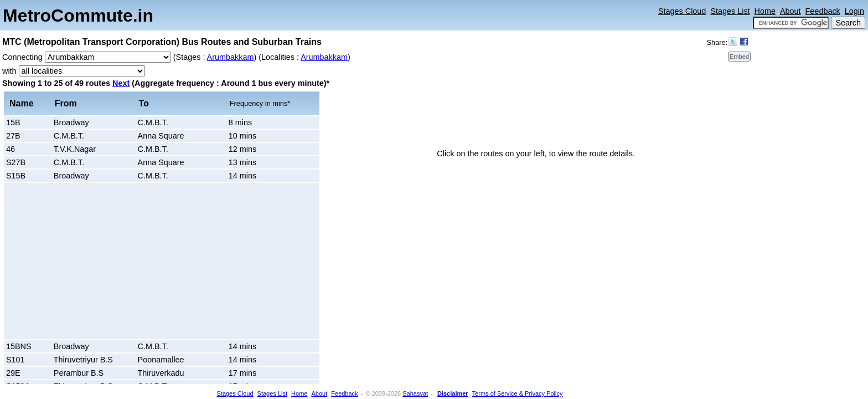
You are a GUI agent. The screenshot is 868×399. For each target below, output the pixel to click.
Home (765, 11)
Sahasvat (415, 393)
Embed (739, 57)
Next (121, 83)
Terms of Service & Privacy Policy (518, 393)
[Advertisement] (100, 261)
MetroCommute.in (78, 16)
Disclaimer (453, 393)
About (790, 11)
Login (854, 11)
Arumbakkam (231, 57)
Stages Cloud (682, 11)
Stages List (730, 11)
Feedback (823, 11)
